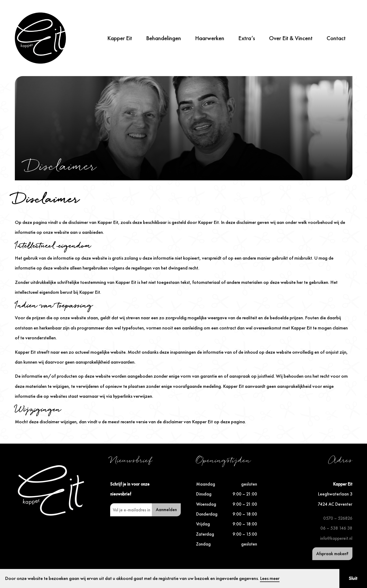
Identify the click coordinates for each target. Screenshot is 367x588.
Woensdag (206, 504)
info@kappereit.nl (336, 538)
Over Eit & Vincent (291, 38)
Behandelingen (164, 38)
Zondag (203, 544)
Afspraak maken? (332, 554)
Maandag (206, 484)
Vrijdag (203, 524)
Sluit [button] (353, 578)
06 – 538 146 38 (336, 528)
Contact (336, 38)
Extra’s (247, 38)
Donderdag (207, 514)
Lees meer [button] (270, 578)
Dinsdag (204, 494)
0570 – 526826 (338, 518)
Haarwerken (210, 38)
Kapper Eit (120, 38)
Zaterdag (205, 534)
